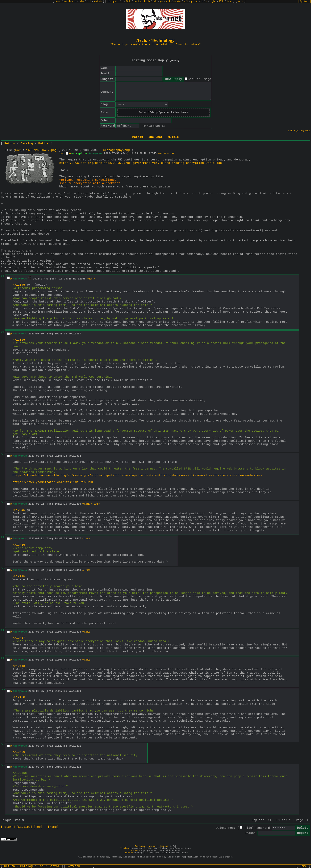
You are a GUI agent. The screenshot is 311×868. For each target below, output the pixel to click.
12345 (153, 153)
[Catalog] (24, 827)
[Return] (175, 61)
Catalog (27, 144)
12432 (77, 767)
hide (18, 150)
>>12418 (95, 504)
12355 (82, 279)
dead (230, 1)
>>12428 (86, 539)
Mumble (173, 137)
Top (41, 866)
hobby (137, 1)
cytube (98, 1)
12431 (77, 746)
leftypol (113, 1)
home (58, 1)
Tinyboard (140, 846)
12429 (77, 660)
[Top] (38, 827)
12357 (77, 334)
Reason (250, 833)
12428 (77, 632)
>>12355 (162, 154)
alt (89, 1)
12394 (77, 456)
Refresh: (79, 866)
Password (263, 828)
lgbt (213, 1)
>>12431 (86, 660)
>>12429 (86, 570)
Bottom (44, 144)
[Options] (305, 1)
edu (155, 1)
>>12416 (171, 154)
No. (146, 153)
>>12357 (91, 279)
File (248, 828)
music (177, 1)
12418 (77, 570)
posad (195, 1)
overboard (70, 1)
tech (147, 1)
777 (186, 1)
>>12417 (86, 504)
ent (168, 1)
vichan (153, 846)
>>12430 (86, 632)
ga (162, 1)
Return (10, 144)
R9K (221, 1)
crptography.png (116, 150)
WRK (129, 1)
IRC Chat (155, 137)
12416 (77, 504)
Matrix (138, 137)
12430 (77, 691)
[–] (62, 154)
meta (241, 1)
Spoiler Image (199, 79)
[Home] (53, 827)
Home (303, 866)
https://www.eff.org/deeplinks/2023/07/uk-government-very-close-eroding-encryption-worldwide (141, 163)
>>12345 (19, 285)
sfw (82, 1)
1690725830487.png (41, 150)
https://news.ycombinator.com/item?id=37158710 (53, 482)
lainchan (164, 846)
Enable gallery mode (299, 131)
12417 (77, 539)
